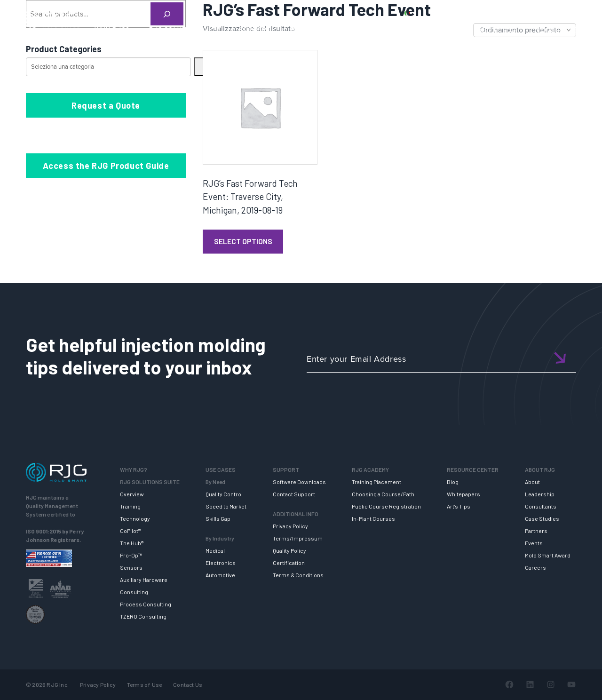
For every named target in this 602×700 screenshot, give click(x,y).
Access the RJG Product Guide (106, 166)
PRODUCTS (453, 13)
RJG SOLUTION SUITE (185, 30)
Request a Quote (106, 105)
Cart (581, 13)
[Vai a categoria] (199, 67)
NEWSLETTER (559, 30)
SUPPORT (256, 30)
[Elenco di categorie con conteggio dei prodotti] (108, 67)
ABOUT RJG (497, 30)
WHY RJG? (112, 30)
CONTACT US (503, 13)
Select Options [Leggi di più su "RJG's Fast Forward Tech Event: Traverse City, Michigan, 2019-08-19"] (243, 241)
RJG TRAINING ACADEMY (332, 30)
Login (554, 13)
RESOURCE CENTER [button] (425, 30)
